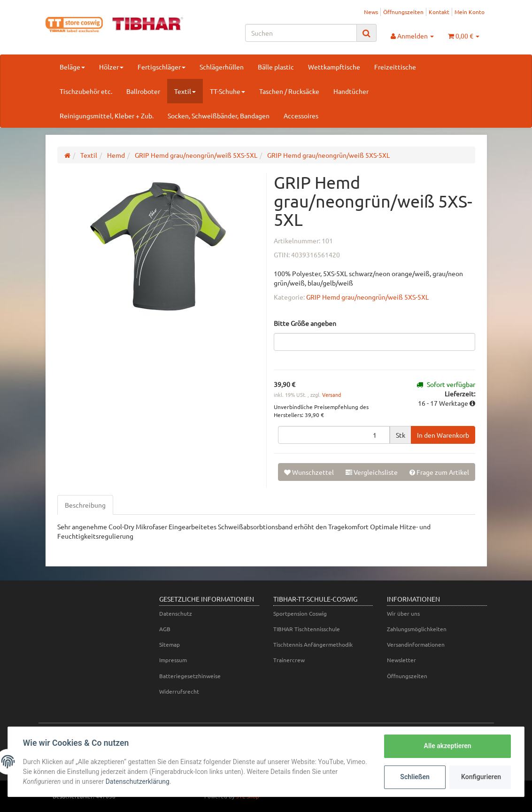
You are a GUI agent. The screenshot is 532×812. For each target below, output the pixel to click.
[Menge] (334, 435)
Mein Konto (470, 12)
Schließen (415, 777)
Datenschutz (176, 613)
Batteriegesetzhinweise (190, 676)
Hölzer (111, 67)
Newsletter (401, 660)
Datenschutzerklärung (138, 781)
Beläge (72, 67)
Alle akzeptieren (447, 746)
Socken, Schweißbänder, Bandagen (219, 116)
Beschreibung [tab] (85, 505)
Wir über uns (403, 613)
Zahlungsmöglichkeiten (417, 629)
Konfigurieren (481, 777)
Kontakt (439, 12)
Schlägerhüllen (222, 67)
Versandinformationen (416, 644)
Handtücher (351, 91)
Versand (332, 394)
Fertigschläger (162, 67)
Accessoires (301, 116)
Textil (185, 91)
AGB (165, 629)
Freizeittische (395, 67)
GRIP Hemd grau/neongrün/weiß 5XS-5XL (367, 297)
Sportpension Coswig (300, 613)
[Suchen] (301, 33)
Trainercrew (289, 660)
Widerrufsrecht (179, 691)
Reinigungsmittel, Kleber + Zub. (107, 116)
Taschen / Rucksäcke (289, 91)
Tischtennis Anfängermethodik (313, 644)
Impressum (173, 660)
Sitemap (170, 644)
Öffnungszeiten (403, 12)
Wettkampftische (334, 67)
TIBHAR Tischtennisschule (307, 629)
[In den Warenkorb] (443, 435)
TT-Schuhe (227, 91)
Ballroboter (143, 91)
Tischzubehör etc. (86, 91)
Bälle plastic (276, 67)
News (371, 12)
